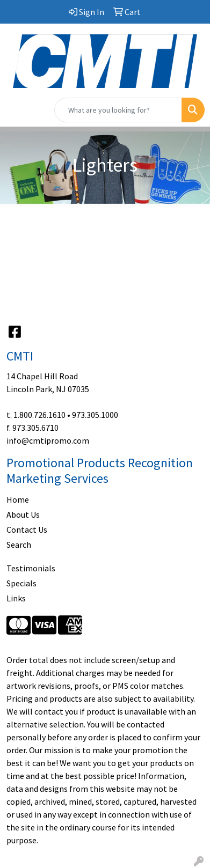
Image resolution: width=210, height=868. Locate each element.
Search (19, 545)
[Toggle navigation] (17, 110)
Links (16, 598)
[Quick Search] (118, 110)
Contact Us (27, 529)
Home (18, 499)
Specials (21, 583)
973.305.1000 (95, 415)
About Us (23, 514)
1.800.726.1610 (39, 415)
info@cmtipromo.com (48, 440)
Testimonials (31, 568)
